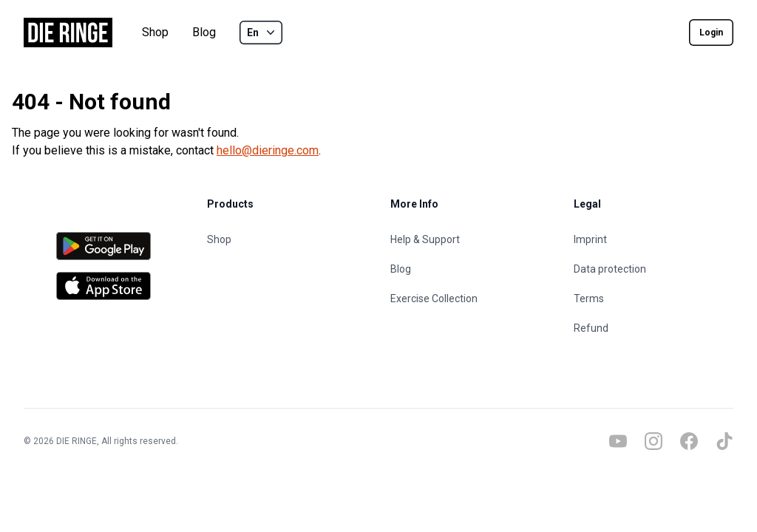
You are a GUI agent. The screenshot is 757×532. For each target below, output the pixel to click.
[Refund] (654, 328)
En (262, 33)
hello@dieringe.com (268, 150)
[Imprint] (654, 239)
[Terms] (654, 299)
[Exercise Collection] (470, 299)
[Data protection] (654, 269)
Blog (204, 32)
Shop (155, 32)
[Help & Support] (470, 239)
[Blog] (470, 269)
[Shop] (287, 239)
